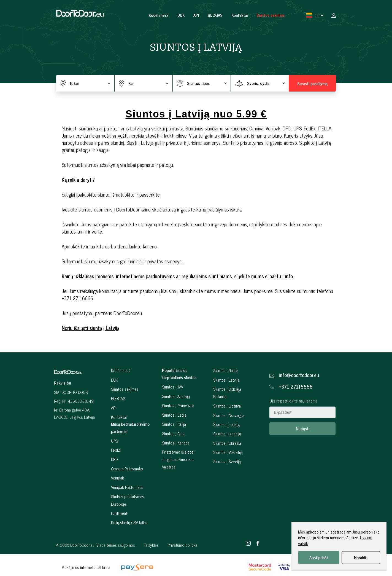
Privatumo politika (183, 555)
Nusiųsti (302, 439)
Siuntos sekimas (271, 15)
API (196, 15)
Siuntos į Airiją (174, 446)
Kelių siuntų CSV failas (129, 535)
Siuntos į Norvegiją (229, 428)
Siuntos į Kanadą (176, 455)
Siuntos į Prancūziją (178, 418)
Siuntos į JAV (173, 400)
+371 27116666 (296, 398)
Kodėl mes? (159, 15)
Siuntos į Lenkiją (227, 437)
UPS (114, 453)
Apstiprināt (319, 557)
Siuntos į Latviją (226, 393)
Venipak (117, 491)
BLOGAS (215, 15)
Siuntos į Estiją (174, 428)
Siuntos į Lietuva (227, 419)
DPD (114, 472)
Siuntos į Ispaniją (227, 447)
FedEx (116, 463)
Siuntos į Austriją (176, 409)
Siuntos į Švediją (227, 474)
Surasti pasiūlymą (312, 83)
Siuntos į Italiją (174, 437)
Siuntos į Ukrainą (227, 456)
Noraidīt (361, 557)
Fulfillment (119, 526)
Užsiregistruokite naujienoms (294, 412)
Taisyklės (151, 555)
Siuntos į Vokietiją (228, 465)
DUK (181, 15)
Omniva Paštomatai (127, 482)
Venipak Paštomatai (127, 500)
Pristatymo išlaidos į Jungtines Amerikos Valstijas (179, 472)
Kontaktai (240, 15)
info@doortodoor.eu (299, 386)
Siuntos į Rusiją (226, 383)
